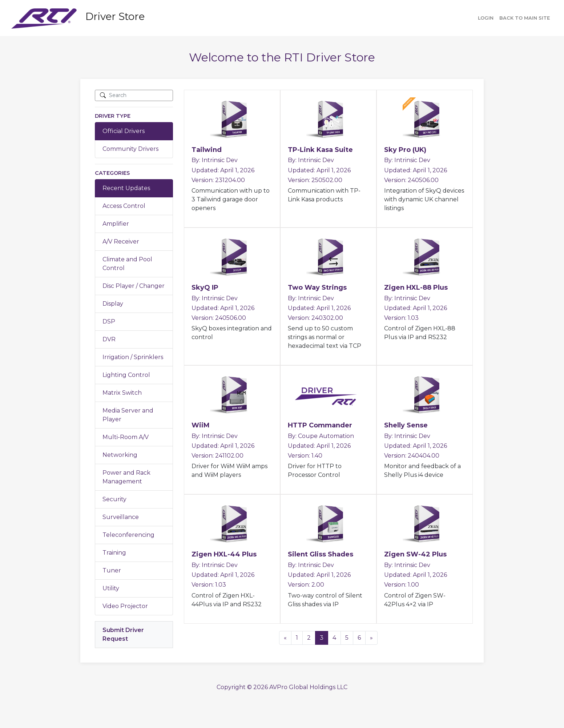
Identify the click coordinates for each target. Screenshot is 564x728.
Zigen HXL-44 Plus (224, 554)
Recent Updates (126, 188)
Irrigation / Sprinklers (133, 357)
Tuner (112, 570)
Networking (120, 455)
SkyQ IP (205, 287)
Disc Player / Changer (134, 286)
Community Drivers (130, 149)
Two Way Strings (317, 287)
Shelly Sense (406, 425)
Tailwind (207, 150)
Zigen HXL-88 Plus (416, 287)
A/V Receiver (121, 242)
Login (486, 18)
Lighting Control (126, 375)
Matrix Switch (122, 393)
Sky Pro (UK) (405, 150)
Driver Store (115, 16)
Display (113, 304)
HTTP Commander (320, 425)
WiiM (201, 425)
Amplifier (116, 224)
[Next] (371, 638)
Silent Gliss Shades (321, 554)
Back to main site (525, 18)
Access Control (124, 206)
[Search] (134, 95)
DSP (109, 321)
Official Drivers (124, 131)
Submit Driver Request (123, 634)
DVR (109, 339)
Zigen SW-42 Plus (415, 554)
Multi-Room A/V (126, 437)
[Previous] (285, 638)
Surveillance (121, 517)
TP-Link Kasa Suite (320, 150)
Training (114, 553)
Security (114, 499)
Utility (111, 588)
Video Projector (125, 606)
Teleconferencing (128, 535)
